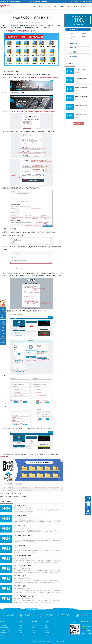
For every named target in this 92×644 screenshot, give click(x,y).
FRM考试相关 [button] (73, 52)
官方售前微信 (87, 627)
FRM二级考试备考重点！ (21, 516)
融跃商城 (20, 628)
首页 (34, 6)
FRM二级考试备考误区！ (21, 576)
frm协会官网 (9, 484)
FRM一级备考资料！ (19, 526)
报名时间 (84, 36)
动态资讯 (76, 6)
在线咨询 (34, 633)
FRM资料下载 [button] (73, 44)
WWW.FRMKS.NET (42, 641)
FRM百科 (54, 6)
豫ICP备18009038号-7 (59, 641)
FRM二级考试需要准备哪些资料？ (23, 556)
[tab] (78, 29)
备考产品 (69, 6)
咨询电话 (3, 316)
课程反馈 (34, 635)
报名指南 (73, 36)
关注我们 (3, 342)
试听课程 (3, 329)
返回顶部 (88, 514)
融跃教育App (21, 635)
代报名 (33, 630)
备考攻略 (62, 6)
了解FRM (6, 12)
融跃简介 (47, 625)
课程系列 (40, 6)
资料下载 (47, 6)
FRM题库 (3, 335)
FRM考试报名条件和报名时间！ (23, 536)
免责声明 (47, 633)
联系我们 (47, 628)
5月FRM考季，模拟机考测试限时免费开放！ (16, 496)
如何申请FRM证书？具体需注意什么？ (14, 494)
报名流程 (84, 33)
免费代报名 (3, 310)
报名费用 (73, 33)
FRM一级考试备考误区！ (21, 506)
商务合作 (47, 630)
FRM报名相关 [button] (73, 29)
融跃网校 (20, 625)
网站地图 (89, 1)
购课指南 (34, 625)
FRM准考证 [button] (73, 48)
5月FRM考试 (44, 25)
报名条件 (73, 39)
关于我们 (83, 6)
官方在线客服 (87, 634)
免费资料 (3, 323)
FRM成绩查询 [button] (73, 56)
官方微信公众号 (87, 630)
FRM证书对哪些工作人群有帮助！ (23, 566)
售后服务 (34, 628)
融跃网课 (20, 630)
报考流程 (19, 484)
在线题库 (20, 633)
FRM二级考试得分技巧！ (21, 546)
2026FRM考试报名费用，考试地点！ (24, 596)
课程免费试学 (79, 123)
